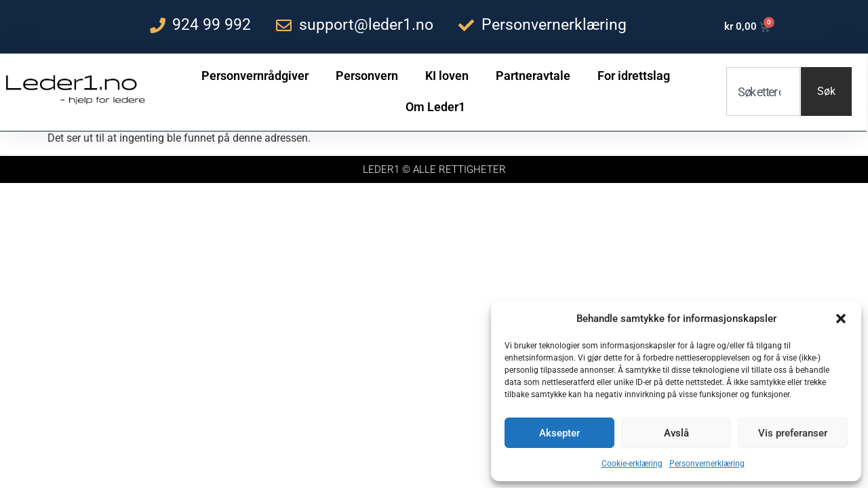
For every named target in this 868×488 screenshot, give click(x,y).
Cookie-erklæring (632, 464)
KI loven (447, 76)
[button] (841, 319)
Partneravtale (533, 76)
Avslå (676, 433)
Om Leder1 (435, 107)
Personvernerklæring (707, 464)
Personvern (367, 76)
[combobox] (763, 91)
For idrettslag (634, 76)
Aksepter (559, 433)
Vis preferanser (793, 433)
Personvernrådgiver (255, 76)
